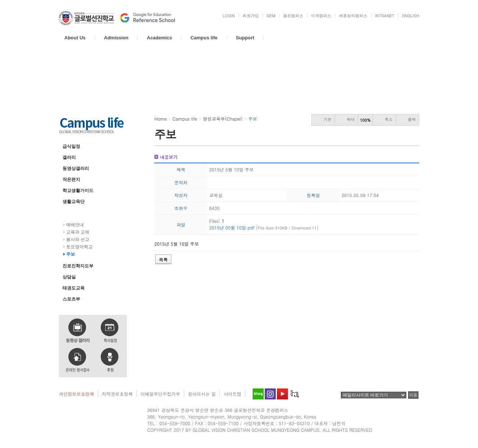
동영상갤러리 (76, 168)
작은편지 (71, 179)
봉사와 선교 (78, 239)
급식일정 (71, 146)
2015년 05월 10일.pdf (264, 227)
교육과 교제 (78, 232)
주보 (71, 254)
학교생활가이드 (78, 191)
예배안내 (75, 225)
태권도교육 (74, 288)
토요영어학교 (79, 247)
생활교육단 (74, 202)
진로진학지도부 (78, 266)
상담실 (69, 277)
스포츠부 (71, 299)
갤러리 (69, 157)
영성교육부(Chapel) (82, 213)
